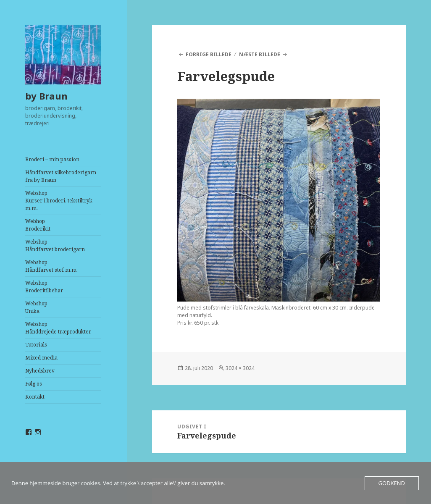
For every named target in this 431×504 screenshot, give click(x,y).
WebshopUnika (36, 307)
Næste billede (260, 54)
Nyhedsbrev (40, 371)
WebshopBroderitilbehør (44, 287)
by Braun (46, 96)
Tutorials (36, 345)
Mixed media (41, 358)
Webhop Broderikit (38, 225)
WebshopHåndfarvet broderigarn (55, 245)
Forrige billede (209, 54)
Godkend (392, 483)
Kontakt (35, 397)
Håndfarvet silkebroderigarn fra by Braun (61, 176)
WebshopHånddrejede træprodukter (58, 328)
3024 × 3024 (240, 368)
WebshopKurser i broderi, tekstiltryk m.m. (59, 201)
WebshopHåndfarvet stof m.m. (51, 266)
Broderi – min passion (52, 159)
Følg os (34, 384)
